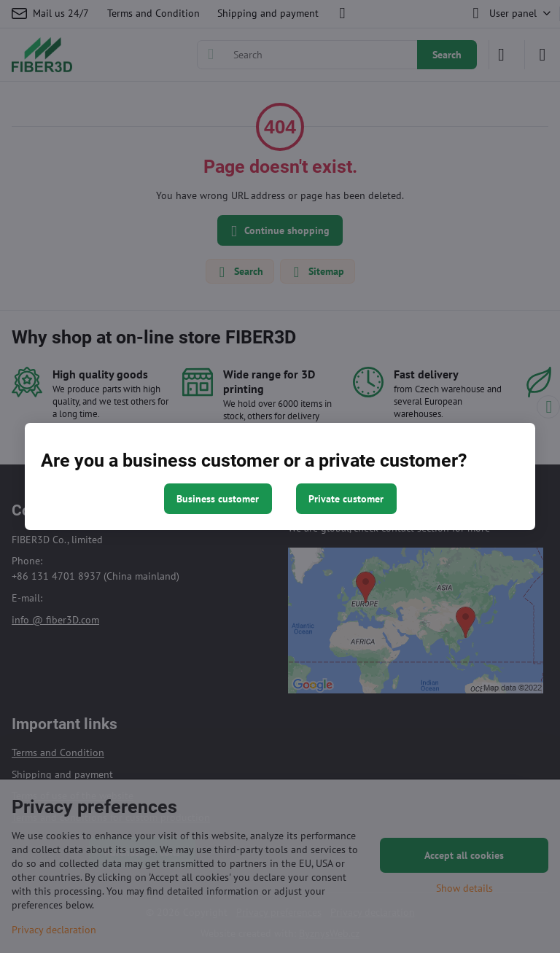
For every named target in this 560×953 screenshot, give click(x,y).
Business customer (218, 499)
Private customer (346, 499)
